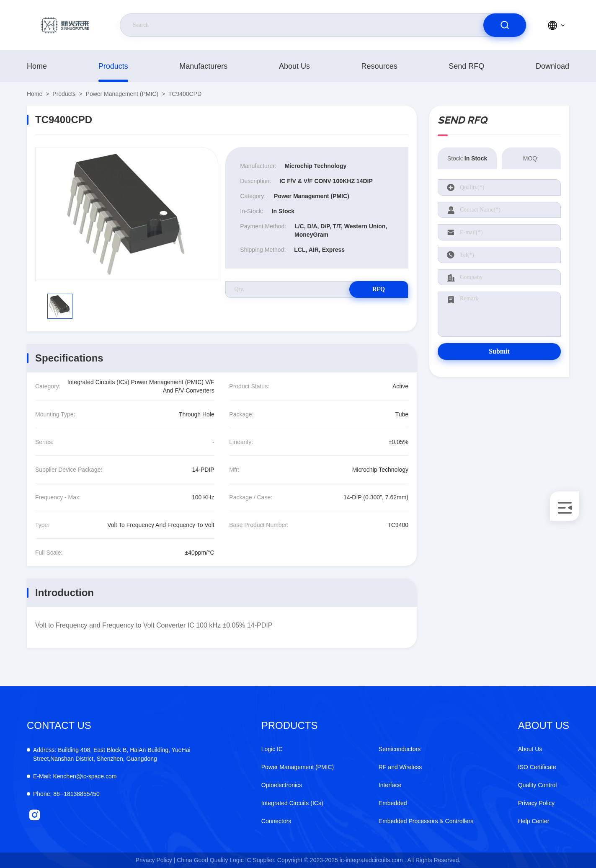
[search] (505, 25)
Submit (499, 351)
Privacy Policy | (156, 860)
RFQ (379, 289)
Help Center (534, 821)
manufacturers (203, 66)
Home (37, 66)
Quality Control (538, 785)
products (113, 66)
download (552, 66)
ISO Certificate (537, 767)
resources (379, 66)
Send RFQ (466, 66)
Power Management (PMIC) (122, 94)
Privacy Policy (536, 803)
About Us (294, 66)
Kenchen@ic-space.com (75, 776)
